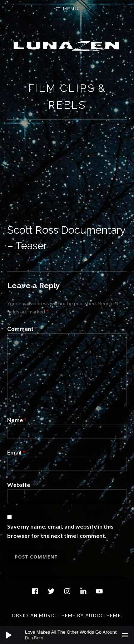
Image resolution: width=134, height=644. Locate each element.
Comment (22, 329)
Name (17, 420)
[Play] (9, 635)
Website (19, 485)
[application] (67, 635)
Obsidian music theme (44, 616)
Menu (71, 9)
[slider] (71, 635)
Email (16, 452)
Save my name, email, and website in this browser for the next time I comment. (60, 531)
